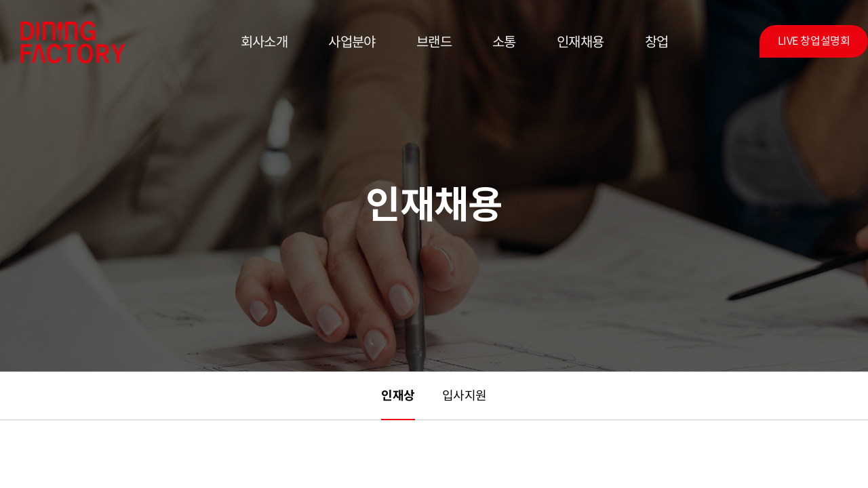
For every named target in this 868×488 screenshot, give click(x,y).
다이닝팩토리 (73, 42)
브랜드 (434, 42)
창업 (657, 42)
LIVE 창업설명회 (814, 41)
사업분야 (352, 42)
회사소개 (264, 42)
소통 (504, 42)
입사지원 (465, 396)
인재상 (398, 396)
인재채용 (580, 42)
